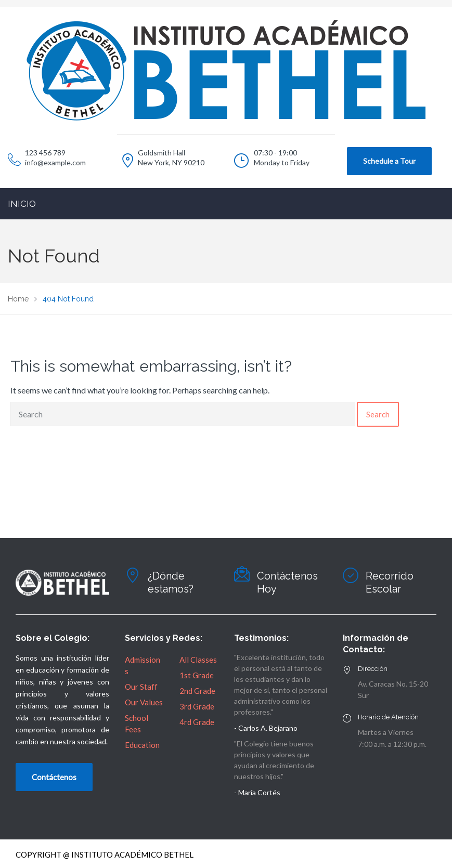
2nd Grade (197, 691)
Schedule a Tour (389, 161)
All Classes (198, 660)
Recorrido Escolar (390, 582)
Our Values (144, 702)
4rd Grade (197, 722)
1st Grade (197, 675)
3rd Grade (197, 706)
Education (142, 745)
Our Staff (141, 687)
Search (378, 414)
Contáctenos (54, 777)
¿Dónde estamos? (171, 582)
